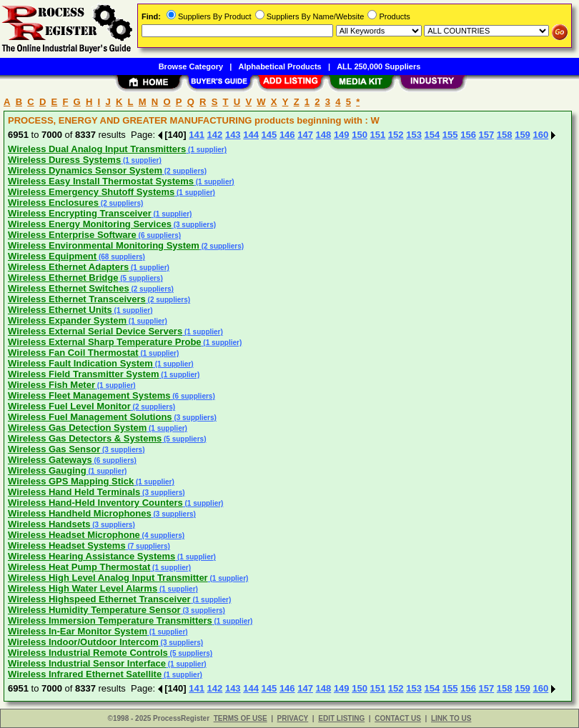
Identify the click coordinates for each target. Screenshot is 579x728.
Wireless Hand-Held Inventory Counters (95, 503)
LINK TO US (451, 718)
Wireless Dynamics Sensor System (85, 170)
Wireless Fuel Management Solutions (90, 417)
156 (468, 135)
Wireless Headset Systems (67, 545)
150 (360, 135)
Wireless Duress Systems (64, 160)
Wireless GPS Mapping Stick (71, 481)
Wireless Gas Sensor (54, 449)
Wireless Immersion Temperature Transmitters (110, 620)
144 (251, 135)
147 (305, 135)
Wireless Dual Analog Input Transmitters (97, 149)
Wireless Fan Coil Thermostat (73, 353)
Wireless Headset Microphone (74, 535)
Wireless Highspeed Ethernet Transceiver (99, 599)
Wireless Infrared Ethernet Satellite (85, 674)
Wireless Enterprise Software (72, 235)
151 (378, 135)
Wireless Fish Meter (51, 385)
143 (233, 135)
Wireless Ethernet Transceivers (77, 299)
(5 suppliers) (140, 278)
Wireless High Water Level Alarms (83, 588)
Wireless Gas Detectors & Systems (85, 438)
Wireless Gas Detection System (77, 428)
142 (215, 135)
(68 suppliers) (121, 257)
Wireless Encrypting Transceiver (80, 213)
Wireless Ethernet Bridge (63, 278)
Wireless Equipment (52, 256)
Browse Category (191, 66)
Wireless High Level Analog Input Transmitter (108, 578)
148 (324, 135)
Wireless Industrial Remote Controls (88, 653)
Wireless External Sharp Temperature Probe (105, 342)
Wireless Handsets (49, 524)
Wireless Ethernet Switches (69, 288)
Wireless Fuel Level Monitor (69, 406)
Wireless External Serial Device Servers (95, 331)
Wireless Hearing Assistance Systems (91, 556)
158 (505, 135)
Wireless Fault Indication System (80, 363)
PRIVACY (293, 718)
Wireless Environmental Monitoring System (104, 245)
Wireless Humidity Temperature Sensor (94, 610)
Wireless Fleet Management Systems (89, 395)
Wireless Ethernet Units (60, 310)
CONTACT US (398, 718)
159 (523, 135)
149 (342, 135)
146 (287, 135)
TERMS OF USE (241, 718)
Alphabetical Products (280, 66)
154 (432, 135)
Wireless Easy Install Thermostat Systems (101, 181)
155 (450, 135)
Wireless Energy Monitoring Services (90, 224)
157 (487, 135)
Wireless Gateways (50, 460)
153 (414, 135)
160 (540, 135)
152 (396, 135)
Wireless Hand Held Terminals (74, 492)
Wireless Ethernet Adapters (68, 267)
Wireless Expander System (67, 320)
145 (269, 135)
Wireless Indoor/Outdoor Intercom (83, 642)
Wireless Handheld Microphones (80, 513)
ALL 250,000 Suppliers (378, 66)
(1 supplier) (206, 150)
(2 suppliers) (184, 171)
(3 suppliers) (194, 225)
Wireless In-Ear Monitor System (78, 631)
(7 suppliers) (148, 546)
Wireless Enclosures (53, 203)
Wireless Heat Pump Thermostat (79, 567)
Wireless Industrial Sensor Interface (87, 663)
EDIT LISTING (341, 718)
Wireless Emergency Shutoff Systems (91, 192)
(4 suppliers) (162, 535)
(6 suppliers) (159, 235)
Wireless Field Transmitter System (84, 374)
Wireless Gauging (47, 470)
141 (197, 135)
